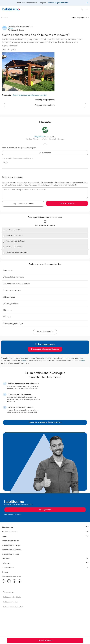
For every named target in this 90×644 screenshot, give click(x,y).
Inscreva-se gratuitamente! (58, 3)
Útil (6, 163)
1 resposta (6, 95)
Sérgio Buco (39, 137)
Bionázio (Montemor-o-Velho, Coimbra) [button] (41, 139)
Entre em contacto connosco (11, 576)
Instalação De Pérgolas (14, 247)
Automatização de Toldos (15, 241)
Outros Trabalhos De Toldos (16, 253)
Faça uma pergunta (79, 18)
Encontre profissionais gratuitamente (45, 349)
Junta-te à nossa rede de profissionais (45, 422)
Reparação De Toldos (14, 236)
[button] (45, 527)
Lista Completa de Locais (10, 554)
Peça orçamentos (45, 640)
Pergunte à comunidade (45, 105)
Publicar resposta (67, 203)
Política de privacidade (12, 597)
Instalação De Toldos (14, 230)
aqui (24, 361)
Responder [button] (45, 153)
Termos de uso (9, 592)
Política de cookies (10, 602)
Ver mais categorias (45, 332)
